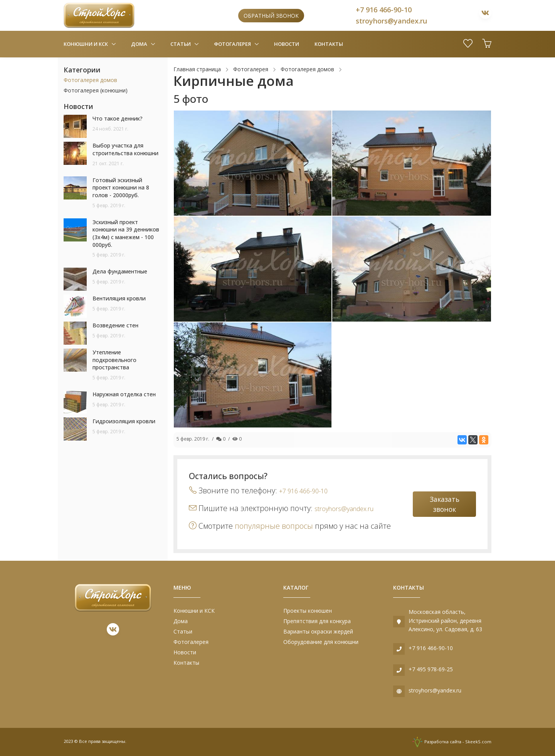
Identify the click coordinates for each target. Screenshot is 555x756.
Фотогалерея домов (90, 80)
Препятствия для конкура (317, 621)
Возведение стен (115, 325)
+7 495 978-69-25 (431, 669)
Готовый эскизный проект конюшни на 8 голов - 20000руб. (121, 188)
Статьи (181, 44)
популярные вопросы (274, 526)
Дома (140, 44)
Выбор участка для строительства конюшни (125, 149)
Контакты (329, 44)
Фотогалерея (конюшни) (96, 90)
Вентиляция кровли (119, 298)
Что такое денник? (118, 118)
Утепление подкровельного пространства (114, 360)
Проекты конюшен (308, 611)
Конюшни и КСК (86, 44)
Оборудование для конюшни (321, 642)
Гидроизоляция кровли (124, 421)
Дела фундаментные (120, 271)
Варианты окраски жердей (318, 631)
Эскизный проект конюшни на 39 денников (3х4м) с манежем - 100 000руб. (126, 233)
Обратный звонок (271, 16)
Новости (287, 44)
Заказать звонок (445, 504)
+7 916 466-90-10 (384, 10)
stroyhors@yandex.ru (391, 21)
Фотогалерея (233, 44)
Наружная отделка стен (124, 394)
